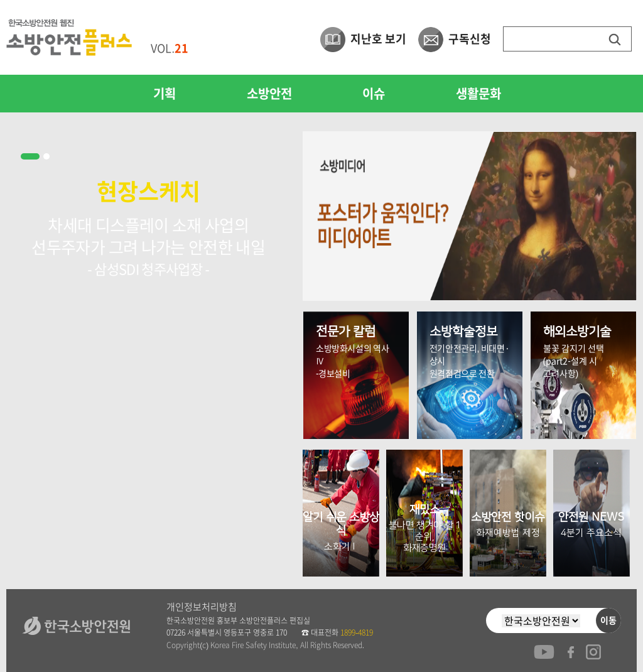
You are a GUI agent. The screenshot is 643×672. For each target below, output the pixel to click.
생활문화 (478, 94)
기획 (165, 94)
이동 (608, 621)
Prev (23, 354)
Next (274, 354)
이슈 (374, 94)
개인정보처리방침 (202, 607)
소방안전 (269, 94)
